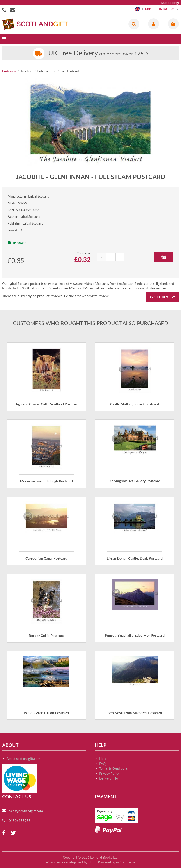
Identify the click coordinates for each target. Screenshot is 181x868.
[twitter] (13, 833)
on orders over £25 (96, 53)
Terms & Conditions (114, 768)
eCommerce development (65, 862)
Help (103, 759)
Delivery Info (109, 778)
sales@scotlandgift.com (26, 811)
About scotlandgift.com (23, 759)
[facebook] (4, 833)
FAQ (102, 764)
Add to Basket (164, 257)
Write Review (162, 297)
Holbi (92, 862)
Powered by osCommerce (117, 862)
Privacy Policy (109, 773)
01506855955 (5, 10)
